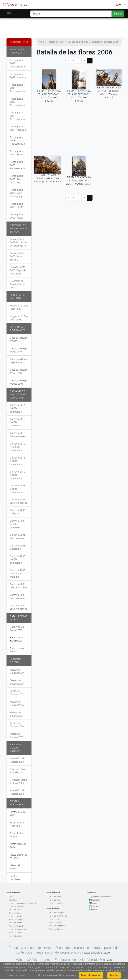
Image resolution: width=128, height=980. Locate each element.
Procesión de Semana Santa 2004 (18, 284)
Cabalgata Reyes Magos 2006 (19, 361)
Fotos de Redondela (17, 926)
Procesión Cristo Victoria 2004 (18, 792)
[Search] (71, 14)
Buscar (118, 14)
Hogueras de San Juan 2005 (19, 318)
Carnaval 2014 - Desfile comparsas (18, 408)
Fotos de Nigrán (15, 916)
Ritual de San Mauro (17, 835)
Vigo (11, 897)
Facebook (96, 900)
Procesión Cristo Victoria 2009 (18, 760)
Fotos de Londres (56, 903)
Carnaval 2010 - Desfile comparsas (18, 475)
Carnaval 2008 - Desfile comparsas (18, 489)
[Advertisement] (64, 27)
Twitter (95, 906)
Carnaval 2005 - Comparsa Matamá (18, 574)
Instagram (93, 910)
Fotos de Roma (55, 897)
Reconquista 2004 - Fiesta (17, 206)
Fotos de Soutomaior (17, 929)
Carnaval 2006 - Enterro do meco (18, 536)
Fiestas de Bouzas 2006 (17, 703)
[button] (121, 4)
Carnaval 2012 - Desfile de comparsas (18, 447)
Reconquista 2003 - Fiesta (17, 216)
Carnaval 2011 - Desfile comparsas (18, 461)
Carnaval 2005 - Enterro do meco (18, 597)
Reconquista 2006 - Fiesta (17, 153)
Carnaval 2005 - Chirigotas (18, 547)
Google (95, 903)
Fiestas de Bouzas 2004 (17, 725)
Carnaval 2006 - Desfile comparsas (18, 524)
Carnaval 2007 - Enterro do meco (18, 501)
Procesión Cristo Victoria (16, 748)
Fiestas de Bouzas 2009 (17, 671)
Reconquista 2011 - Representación (18, 88)
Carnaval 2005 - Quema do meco (18, 586)
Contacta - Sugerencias (102, 897)
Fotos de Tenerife (16, 906)
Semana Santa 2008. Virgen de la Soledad (18, 270)
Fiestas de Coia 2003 (18, 814)
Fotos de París (55, 900)
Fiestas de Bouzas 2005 (17, 714)
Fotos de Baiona (15, 913)
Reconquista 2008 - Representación (18, 140)
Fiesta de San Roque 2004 (17, 824)
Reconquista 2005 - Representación (18, 165)
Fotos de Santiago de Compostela (23, 903)
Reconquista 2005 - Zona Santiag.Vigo (17, 193)
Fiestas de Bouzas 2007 (17, 693)
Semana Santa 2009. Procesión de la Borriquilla (18, 242)
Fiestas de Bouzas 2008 (17, 682)
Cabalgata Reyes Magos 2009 (19, 350)
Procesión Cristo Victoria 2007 (18, 771)
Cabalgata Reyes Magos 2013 (19, 339)
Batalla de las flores (19, 618)
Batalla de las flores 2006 (17, 639)
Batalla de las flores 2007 (17, 629)
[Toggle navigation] (9, 14)
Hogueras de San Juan (18, 297)
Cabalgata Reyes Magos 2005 (19, 371)
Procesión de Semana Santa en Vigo (18, 228)
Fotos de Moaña (15, 923)
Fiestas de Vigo (19, 42)
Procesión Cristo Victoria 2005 (18, 781)
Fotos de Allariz (15, 936)
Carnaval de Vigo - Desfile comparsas (18, 394)
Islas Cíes (13, 900)
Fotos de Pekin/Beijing (58, 916)
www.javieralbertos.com (98, 953)
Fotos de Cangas (16, 920)
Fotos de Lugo (15, 910)
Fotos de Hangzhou (57, 926)
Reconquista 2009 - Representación (18, 116)
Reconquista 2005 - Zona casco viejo (16, 179)
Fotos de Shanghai (56, 913)
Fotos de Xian (54, 919)
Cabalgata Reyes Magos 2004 (19, 382)
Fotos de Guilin (55, 923)
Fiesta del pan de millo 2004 (19, 856)
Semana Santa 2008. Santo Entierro (18, 256)
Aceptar (114, 975)
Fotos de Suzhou (56, 929)
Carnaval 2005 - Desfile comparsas (18, 560)
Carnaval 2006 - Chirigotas (18, 512)
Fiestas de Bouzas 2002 (17, 735)
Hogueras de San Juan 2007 (19, 307)
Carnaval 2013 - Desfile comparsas (18, 422)
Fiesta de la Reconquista (18, 51)
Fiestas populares (16, 803)
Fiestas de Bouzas (16, 661)
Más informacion (91, 975)
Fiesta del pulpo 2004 (18, 846)
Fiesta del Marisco (15, 867)
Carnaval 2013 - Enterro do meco (18, 435)
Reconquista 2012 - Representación (18, 63)
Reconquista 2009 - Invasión (18, 128)
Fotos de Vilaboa (16, 933)
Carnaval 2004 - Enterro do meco (18, 607)
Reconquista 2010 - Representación (18, 102)
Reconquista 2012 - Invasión (18, 76)
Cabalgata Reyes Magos (18, 329)
